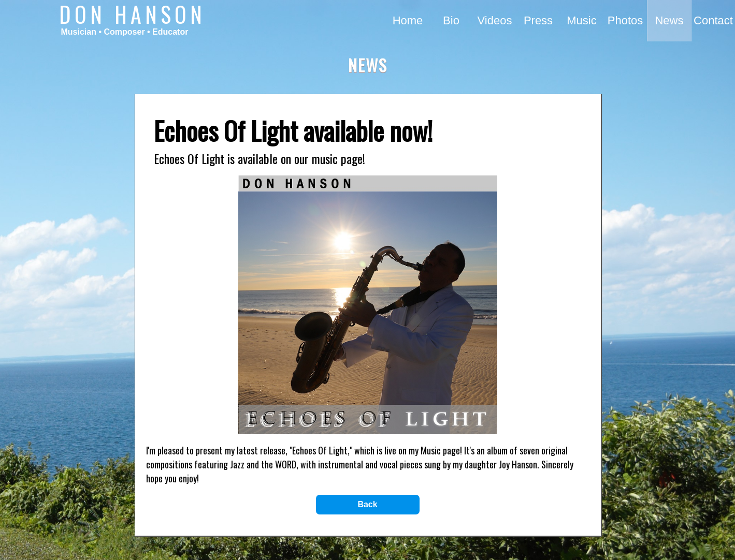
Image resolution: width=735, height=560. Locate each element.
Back (367, 504)
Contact (713, 20)
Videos (495, 20)
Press (538, 20)
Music (581, 20)
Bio (451, 20)
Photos (625, 20)
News (669, 20)
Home (408, 20)
